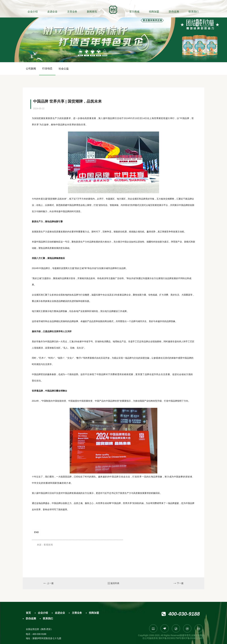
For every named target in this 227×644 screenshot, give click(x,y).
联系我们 (48, 619)
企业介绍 (43, 613)
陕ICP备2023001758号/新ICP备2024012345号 (181, 638)
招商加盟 (94, 613)
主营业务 (77, 613)
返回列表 (114, 583)
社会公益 (64, 69)
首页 (28, 613)
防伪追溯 (31, 619)
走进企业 (60, 613)
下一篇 (178, 583)
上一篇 (49, 583)
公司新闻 (31, 69)
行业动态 (47, 68)
